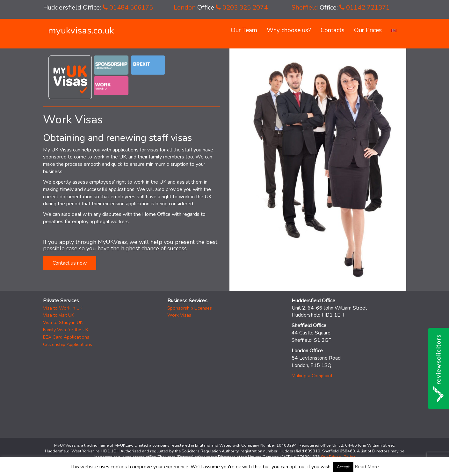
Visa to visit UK (59, 315)
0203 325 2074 (242, 7)
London (185, 7)
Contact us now (70, 263)
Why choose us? (289, 30)
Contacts (333, 30)
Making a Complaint (312, 376)
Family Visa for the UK (66, 330)
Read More (367, 467)
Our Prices (368, 30)
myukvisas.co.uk (81, 30)
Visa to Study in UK (63, 322)
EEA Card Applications (66, 337)
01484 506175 (128, 7)
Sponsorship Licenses (190, 308)
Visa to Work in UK (63, 308)
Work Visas (179, 315)
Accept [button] (343, 467)
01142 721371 (365, 7)
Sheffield (305, 7)
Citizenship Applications (68, 344)
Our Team (244, 30)
